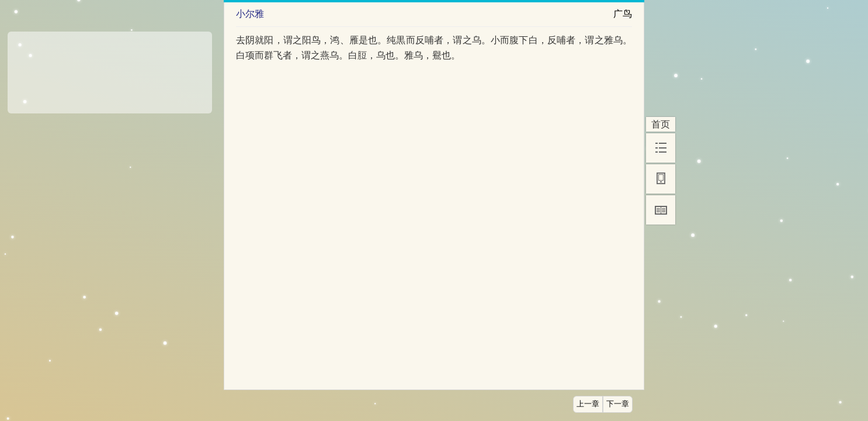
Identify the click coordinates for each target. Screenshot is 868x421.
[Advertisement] (110, 68)
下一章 (618, 404)
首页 (661, 124)
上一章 (588, 404)
